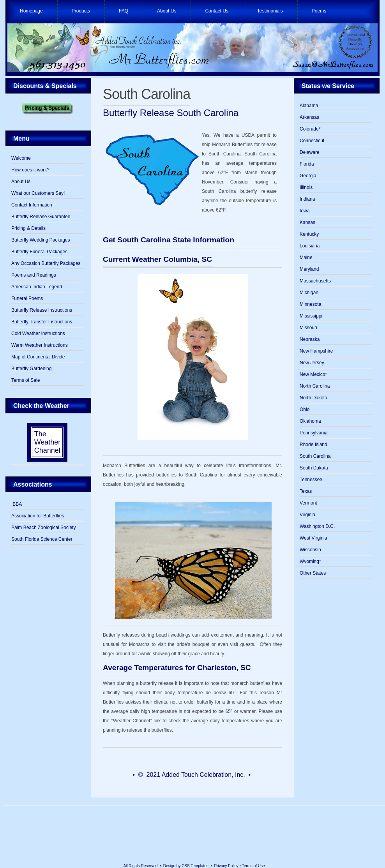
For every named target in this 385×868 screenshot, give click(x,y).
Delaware (310, 152)
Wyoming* (310, 561)
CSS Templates (195, 866)
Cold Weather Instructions (38, 333)
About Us (167, 11)
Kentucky (309, 234)
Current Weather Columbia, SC (157, 259)
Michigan (309, 293)
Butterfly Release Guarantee (41, 217)
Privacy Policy (226, 866)
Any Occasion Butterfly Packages (46, 263)
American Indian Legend (37, 287)
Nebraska (310, 339)
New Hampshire (316, 351)
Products (81, 11)
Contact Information (32, 205)
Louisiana (310, 246)
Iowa (305, 211)
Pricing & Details (28, 228)
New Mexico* (313, 374)
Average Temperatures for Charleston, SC (177, 668)
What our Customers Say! (38, 193)
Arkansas (309, 117)
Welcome (21, 158)
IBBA (17, 504)
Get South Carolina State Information (169, 240)
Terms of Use (253, 866)
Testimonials (270, 11)
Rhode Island (313, 445)
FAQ (124, 11)
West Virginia (313, 538)
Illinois (306, 187)
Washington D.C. (317, 526)
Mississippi (311, 316)
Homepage (31, 11)
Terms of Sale (26, 380)
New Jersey (312, 363)
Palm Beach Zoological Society (43, 528)
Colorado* (310, 129)
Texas (306, 491)
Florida (307, 164)
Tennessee (311, 480)
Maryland (309, 269)
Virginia (307, 515)
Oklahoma (310, 421)
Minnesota (310, 304)
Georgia (308, 176)
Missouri (308, 328)
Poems (319, 11)
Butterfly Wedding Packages (41, 240)
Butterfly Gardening (31, 369)
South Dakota (314, 468)
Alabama (309, 106)
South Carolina (147, 94)
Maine (306, 258)
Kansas (307, 222)
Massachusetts (315, 281)
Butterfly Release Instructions (42, 310)
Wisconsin (310, 550)
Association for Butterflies (38, 516)
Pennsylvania (313, 433)
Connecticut (312, 141)
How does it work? (30, 170)
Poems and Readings (34, 275)
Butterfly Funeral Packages (39, 252)
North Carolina (315, 386)
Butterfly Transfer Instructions (42, 322)
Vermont (308, 503)
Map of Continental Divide (38, 357)
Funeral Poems (27, 298)
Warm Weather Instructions (40, 345)
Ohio (305, 409)
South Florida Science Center (42, 539)
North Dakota (313, 398)
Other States (313, 573)
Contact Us (216, 11)
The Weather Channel (48, 442)
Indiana (307, 199)
